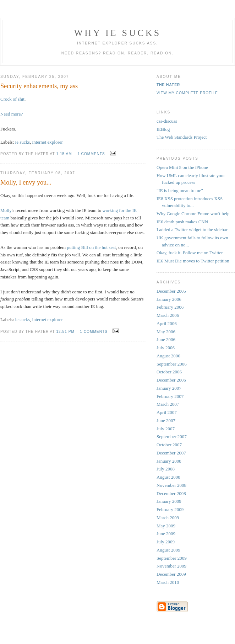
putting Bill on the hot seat (91, 247)
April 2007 (167, 412)
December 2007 (171, 453)
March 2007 (168, 404)
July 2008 (166, 469)
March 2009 (168, 518)
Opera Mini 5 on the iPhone (182, 167)
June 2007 (166, 421)
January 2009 (169, 501)
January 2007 (169, 388)
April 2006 (167, 323)
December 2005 (171, 291)
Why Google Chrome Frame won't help (193, 214)
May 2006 (166, 332)
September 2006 (172, 364)
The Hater (168, 85)
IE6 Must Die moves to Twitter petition (193, 261)
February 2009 (170, 509)
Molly (6, 210)
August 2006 (168, 356)
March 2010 (168, 582)
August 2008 (168, 477)
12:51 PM (65, 332)
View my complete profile (187, 93)
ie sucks (23, 142)
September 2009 (172, 558)
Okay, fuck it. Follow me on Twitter (190, 253)
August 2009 (168, 550)
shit (21, 99)
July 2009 (166, 542)
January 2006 (169, 299)
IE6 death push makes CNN (182, 222)
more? (17, 114)
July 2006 (166, 348)
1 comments (91, 154)
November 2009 (171, 566)
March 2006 (168, 315)
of (15, 99)
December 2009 (171, 574)
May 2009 (166, 526)
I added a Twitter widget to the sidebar (192, 230)
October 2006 (169, 372)
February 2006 (170, 307)
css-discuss (167, 121)
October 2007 (169, 445)
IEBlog (163, 129)
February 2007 (170, 396)
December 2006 (171, 380)
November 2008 (171, 485)
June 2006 (166, 339)
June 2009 (166, 534)
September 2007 (172, 437)
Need (5, 114)
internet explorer (48, 142)
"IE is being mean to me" (180, 190)
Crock (6, 99)
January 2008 (169, 461)
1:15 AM (64, 154)
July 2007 (166, 429)
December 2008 (171, 493)
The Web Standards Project (182, 137)
